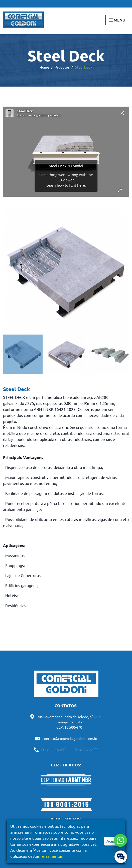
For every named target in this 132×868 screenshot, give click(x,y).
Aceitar (113, 841)
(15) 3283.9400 (53, 750)
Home (44, 67)
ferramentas (52, 856)
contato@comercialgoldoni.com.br (70, 739)
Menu (117, 20)
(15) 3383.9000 (86, 750)
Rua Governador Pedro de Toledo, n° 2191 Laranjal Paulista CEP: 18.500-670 (69, 722)
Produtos (62, 67)
